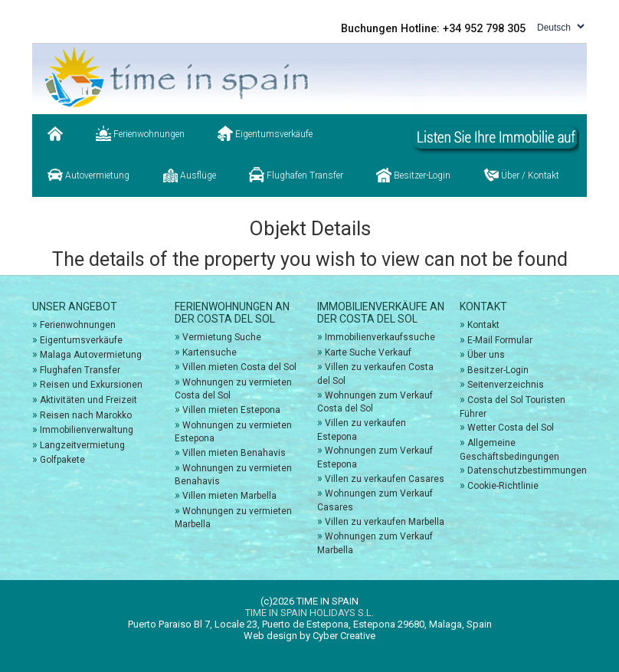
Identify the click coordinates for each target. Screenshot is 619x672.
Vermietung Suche (222, 337)
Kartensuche (210, 352)
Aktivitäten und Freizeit (88, 400)
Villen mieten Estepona (231, 410)
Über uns (486, 355)
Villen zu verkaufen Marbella (385, 522)
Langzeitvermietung (82, 445)
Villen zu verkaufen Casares (385, 479)
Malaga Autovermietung (91, 355)
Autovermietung (88, 175)
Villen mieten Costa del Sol (239, 367)
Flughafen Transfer (296, 175)
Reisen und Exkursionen (91, 385)
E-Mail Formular (500, 340)
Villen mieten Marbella (229, 496)
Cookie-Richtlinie (503, 486)
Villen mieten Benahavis (234, 453)
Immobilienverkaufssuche (380, 337)
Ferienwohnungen (140, 133)
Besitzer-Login (413, 175)
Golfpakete (62, 460)
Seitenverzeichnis (506, 385)
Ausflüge (189, 175)
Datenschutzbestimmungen (527, 470)
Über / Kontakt (521, 175)
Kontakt (483, 325)
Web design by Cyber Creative (309, 636)
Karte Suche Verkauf (368, 352)
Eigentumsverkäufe (265, 133)
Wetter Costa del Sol (511, 428)
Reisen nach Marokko (86, 415)
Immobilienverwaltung (87, 430)
